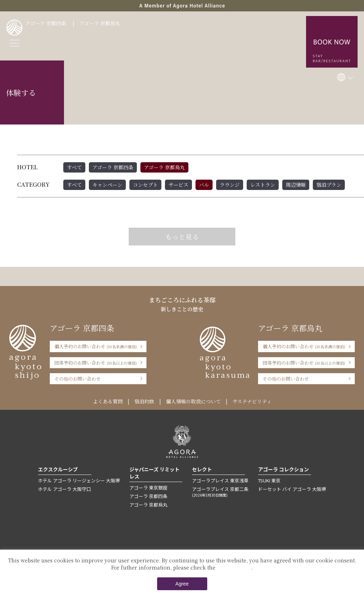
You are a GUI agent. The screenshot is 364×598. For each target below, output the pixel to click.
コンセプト (145, 185)
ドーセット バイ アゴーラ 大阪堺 (292, 489)
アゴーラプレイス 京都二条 (220, 492)
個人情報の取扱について (193, 401)
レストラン (263, 185)
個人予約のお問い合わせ (96, 346)
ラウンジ (230, 185)
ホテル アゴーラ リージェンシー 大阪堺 (79, 480)
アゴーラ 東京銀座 (148, 488)
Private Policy (234, 567)
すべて (74, 167)
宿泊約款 (144, 401)
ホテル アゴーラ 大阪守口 (65, 489)
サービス (178, 185)
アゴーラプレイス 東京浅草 (220, 480)
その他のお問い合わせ (77, 379)
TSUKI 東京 (269, 480)
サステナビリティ (252, 401)
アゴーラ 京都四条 (46, 23)
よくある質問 (108, 401)
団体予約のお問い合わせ (96, 363)
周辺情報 (296, 185)
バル (204, 185)
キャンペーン (107, 185)
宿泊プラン (329, 185)
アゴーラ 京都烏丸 (100, 23)
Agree (182, 584)
